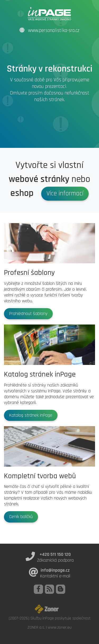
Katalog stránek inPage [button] (31, 415)
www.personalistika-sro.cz (49, 30)
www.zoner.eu (60, 627)
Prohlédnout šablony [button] (28, 314)
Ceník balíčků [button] (21, 517)
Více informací (65, 194)
